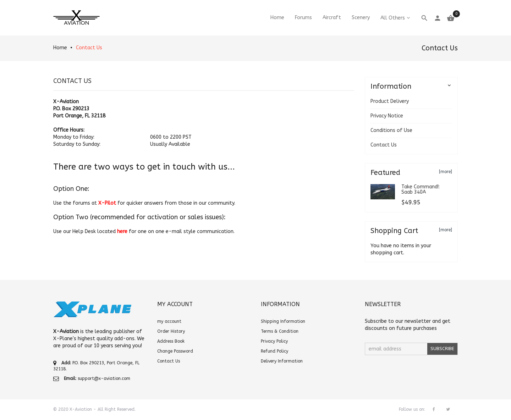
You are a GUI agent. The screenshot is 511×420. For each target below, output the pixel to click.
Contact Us (89, 48)
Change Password (175, 351)
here (122, 231)
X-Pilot (107, 203)
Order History (171, 331)
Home (60, 48)
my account (169, 321)
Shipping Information (283, 321)
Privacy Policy (274, 341)
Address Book (171, 341)
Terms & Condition (280, 331)
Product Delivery (390, 101)
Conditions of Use (391, 130)
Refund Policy (274, 351)
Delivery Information (282, 361)
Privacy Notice (387, 116)
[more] (446, 172)
